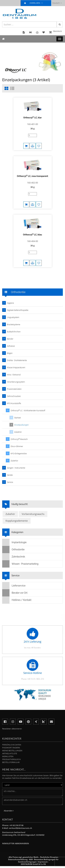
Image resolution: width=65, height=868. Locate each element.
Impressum (43, 861)
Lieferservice (14, 585)
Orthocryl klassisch (19, 439)
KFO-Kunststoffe (14, 403)
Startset (17, 417)
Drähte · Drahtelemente (17, 360)
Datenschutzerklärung (18, 859)
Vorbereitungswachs (33, 513)
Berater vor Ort (15, 592)
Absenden (9, 810)
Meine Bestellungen (12, 750)
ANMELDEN (35, 3)
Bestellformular (11, 762)
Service (10, 482)
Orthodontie (13, 549)
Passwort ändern (11, 747)
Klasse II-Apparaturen (16, 367)
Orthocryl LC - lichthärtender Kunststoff (28, 410)
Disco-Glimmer (17, 446)
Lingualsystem (13, 317)
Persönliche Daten (12, 744)
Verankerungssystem (16, 381)
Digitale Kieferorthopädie (18, 310)
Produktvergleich (11, 759)
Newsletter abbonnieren (16, 843)
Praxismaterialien (14, 388)
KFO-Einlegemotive (19, 453)
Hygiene (10, 302)
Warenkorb (56, 33)
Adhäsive (11, 345)
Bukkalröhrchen (14, 331)
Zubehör (18, 431)
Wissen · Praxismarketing (20, 563)
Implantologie (14, 542)
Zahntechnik (14, 556)
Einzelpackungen (21, 424)
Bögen (10, 353)
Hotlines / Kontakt (17, 599)
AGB (31, 859)
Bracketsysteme (14, 324)
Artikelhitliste (10, 753)
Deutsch (57, 3)
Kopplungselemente (17, 520)
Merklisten (8, 756)
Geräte (10, 474)
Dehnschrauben (14, 396)
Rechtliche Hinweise (49, 857)
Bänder (10, 338)
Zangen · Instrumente (16, 467)
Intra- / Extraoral (14, 374)
